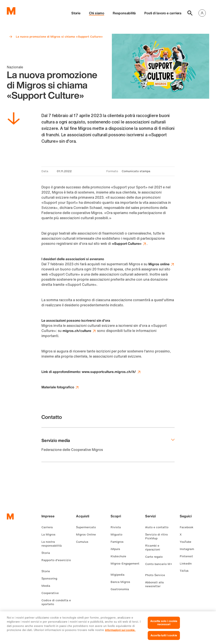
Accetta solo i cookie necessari (164, 625)
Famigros (119, 542)
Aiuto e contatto (158, 527)
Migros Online (88, 535)
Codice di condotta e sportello (56, 602)
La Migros (50, 535)
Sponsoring (51, 579)
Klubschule (120, 556)
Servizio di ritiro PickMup (156, 536)
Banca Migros (122, 582)
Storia (47, 553)
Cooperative (52, 593)
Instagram (189, 549)
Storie (76, 13)
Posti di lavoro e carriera (163, 13)
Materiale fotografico (60, 387)
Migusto (118, 535)
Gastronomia (121, 589)
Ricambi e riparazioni (154, 548)
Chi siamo (97, 13)
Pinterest (188, 556)
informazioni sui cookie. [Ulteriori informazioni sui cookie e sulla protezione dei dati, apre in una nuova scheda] (120, 633)
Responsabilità (124, 13)
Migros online (161, 264)
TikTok (186, 571)
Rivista (117, 527)
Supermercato (88, 527)
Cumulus (84, 542)
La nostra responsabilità (53, 544)
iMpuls (117, 549)
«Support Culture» (129, 244)
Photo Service (157, 575)
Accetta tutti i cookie (164, 638)
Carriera (49, 527)
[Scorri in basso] (14, 119)
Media (47, 586)
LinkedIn (187, 564)
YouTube (187, 542)
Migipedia (119, 575)
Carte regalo (156, 557)
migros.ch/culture (79, 331)
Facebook (188, 527)
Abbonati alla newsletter (155, 584)
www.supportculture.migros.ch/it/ (111, 372)
